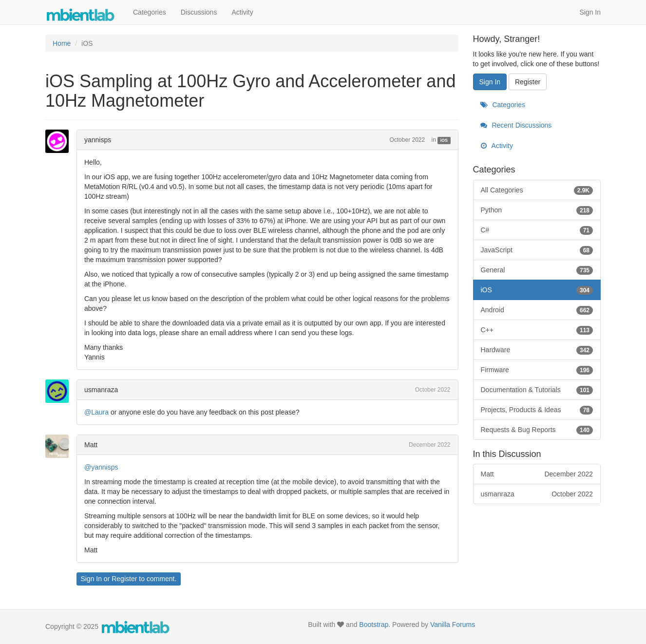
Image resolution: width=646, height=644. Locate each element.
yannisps (98, 140)
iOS (444, 140)
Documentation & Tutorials (537, 390)
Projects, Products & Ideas (537, 410)
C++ (537, 330)
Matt (91, 445)
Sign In (590, 12)
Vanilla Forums (453, 625)
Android (537, 310)
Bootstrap (374, 625)
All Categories (537, 190)
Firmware (537, 370)
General (537, 270)
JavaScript (537, 250)
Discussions (199, 12)
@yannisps (101, 467)
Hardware (537, 350)
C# (537, 230)
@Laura (96, 412)
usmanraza (101, 390)
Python (537, 210)
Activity (242, 12)
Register (124, 579)
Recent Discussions (516, 125)
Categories (150, 12)
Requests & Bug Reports (537, 430)
